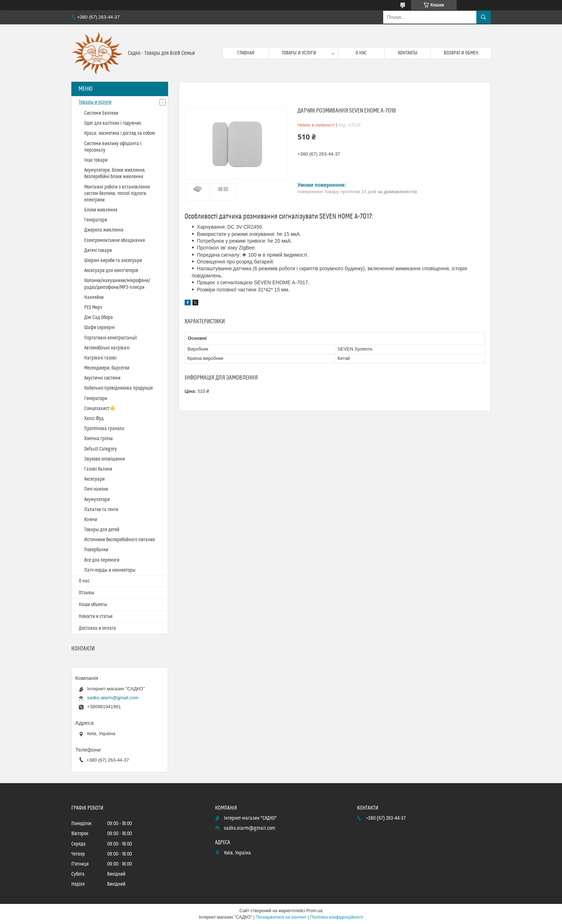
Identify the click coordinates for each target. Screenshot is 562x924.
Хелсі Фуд (94, 419)
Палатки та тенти (101, 510)
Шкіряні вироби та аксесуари (113, 261)
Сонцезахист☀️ (100, 409)
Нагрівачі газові (100, 358)
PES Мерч (93, 308)
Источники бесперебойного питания (120, 540)
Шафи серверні (99, 328)
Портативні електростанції (111, 338)
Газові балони (98, 469)
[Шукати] (484, 17)
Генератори (96, 220)
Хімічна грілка (99, 439)
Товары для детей (102, 530)
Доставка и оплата (97, 628)
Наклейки (94, 297)
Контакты (408, 53)
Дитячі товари (98, 251)
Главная (246, 53)
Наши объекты (93, 605)
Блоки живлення (101, 210)
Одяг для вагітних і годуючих (113, 123)
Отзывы (87, 593)
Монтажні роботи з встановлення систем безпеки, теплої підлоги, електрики (117, 194)
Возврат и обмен (461, 53)
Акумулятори (97, 500)
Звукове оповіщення (104, 459)
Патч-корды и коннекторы (110, 570)
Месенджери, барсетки (107, 368)
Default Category (101, 449)
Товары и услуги (299, 53)
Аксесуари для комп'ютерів (111, 271)
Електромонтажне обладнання (115, 240)
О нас (361, 53)
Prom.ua (315, 911)
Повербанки (96, 550)
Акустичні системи (102, 378)
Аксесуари (94, 479)
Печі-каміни (96, 489)
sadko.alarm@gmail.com (113, 698)
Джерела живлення (104, 230)
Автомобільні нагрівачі (107, 348)
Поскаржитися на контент (281, 917)
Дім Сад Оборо (98, 318)
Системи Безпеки (101, 113)
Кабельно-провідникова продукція (118, 388)
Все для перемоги (102, 560)
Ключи (91, 520)
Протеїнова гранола (104, 429)
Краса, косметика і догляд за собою (120, 133)
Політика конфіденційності (337, 917)
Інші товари (96, 160)
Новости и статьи (96, 616)
